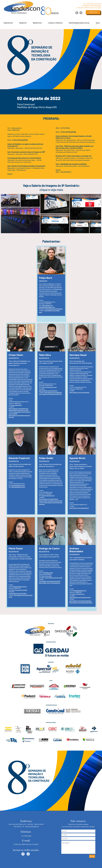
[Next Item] (98, 214)
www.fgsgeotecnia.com (48, 496)
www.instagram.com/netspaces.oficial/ (80, 597)
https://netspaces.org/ (78, 594)
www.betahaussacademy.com (47, 307)
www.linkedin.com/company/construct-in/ (50, 394)
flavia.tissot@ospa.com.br (20, 587)
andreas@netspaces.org (80, 591)
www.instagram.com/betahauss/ (54, 309)
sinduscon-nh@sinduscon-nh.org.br (89, 8)
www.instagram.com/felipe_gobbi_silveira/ (51, 501)
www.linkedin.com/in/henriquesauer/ (79, 392)
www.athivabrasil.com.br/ (18, 487)
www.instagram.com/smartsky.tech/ (18, 409)
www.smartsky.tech (17, 405)
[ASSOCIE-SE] (93, 12)
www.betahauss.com (47, 305)
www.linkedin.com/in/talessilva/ (53, 392)
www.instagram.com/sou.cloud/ (54, 578)
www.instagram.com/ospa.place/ (18, 593)
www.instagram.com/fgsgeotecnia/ (49, 499)
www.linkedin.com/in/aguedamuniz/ (79, 508)
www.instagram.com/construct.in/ (48, 391)
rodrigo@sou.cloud (48, 573)
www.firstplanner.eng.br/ (18, 485)
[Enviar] (92, 856)
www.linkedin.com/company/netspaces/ (80, 601)
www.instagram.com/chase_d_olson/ (19, 410)
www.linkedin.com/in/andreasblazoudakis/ (81, 603)
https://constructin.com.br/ (49, 387)
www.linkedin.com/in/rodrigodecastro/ (50, 583)
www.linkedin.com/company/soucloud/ (50, 581)
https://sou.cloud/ (47, 576)
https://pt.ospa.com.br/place (19, 590)
